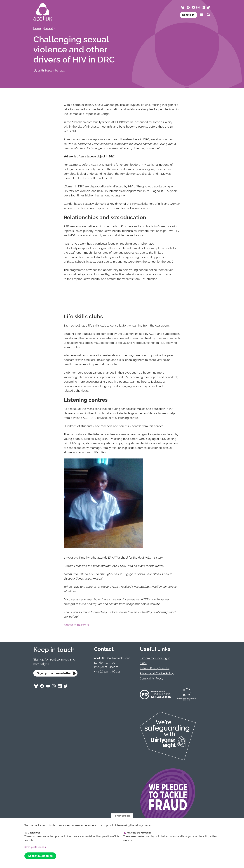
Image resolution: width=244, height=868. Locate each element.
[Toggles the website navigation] (202, 14)
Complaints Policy (152, 678)
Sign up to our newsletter (54, 673)
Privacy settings (122, 818)
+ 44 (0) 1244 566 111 (107, 671)
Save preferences (35, 850)
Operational (34, 835)
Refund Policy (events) (155, 668)
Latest (49, 28)
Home (37, 28)
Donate (188, 15)
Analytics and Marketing (139, 835)
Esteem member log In (155, 658)
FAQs (143, 663)
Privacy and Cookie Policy (157, 673)
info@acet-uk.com (107, 667)
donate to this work (76, 625)
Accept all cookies (40, 858)
